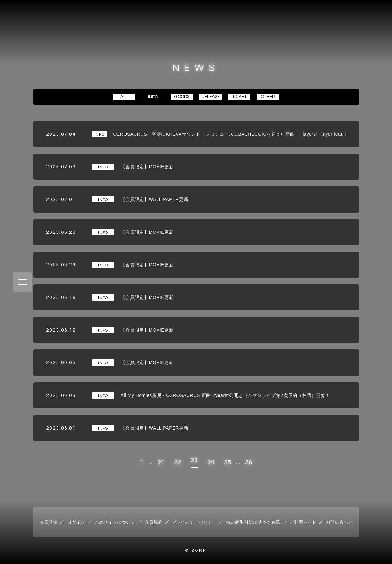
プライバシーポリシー (194, 522)
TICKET (239, 97)
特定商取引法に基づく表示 (253, 522)
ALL (124, 97)
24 (211, 462)
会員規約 (153, 522)
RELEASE (211, 97)
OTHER (268, 97)
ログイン (76, 522)
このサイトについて (115, 522)
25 (227, 462)
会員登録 (49, 522)
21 (161, 462)
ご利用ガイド (303, 522)
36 (249, 462)
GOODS (182, 97)
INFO (153, 97)
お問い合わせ (339, 522)
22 (178, 462)
